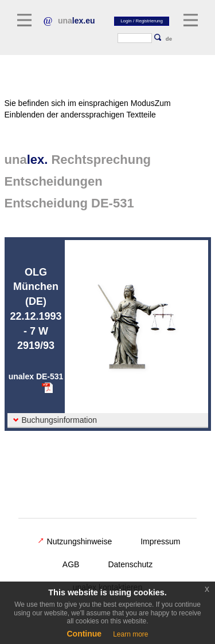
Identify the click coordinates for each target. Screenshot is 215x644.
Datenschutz (130, 564)
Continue (84, 634)
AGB (71, 564)
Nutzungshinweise (75, 541)
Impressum (160, 541)
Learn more (130, 634)
